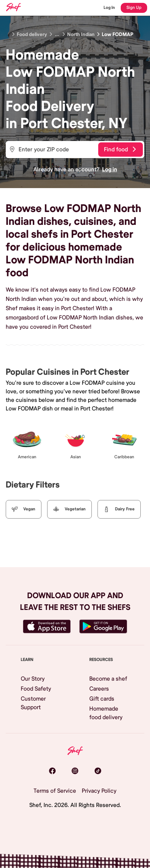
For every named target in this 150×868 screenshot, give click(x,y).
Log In (109, 8)
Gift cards (102, 699)
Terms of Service (55, 791)
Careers (99, 689)
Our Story (33, 679)
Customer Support (33, 703)
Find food (120, 150)
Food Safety (36, 689)
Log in (110, 170)
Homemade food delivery (106, 713)
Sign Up (134, 8)
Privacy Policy (99, 791)
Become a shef (108, 679)
